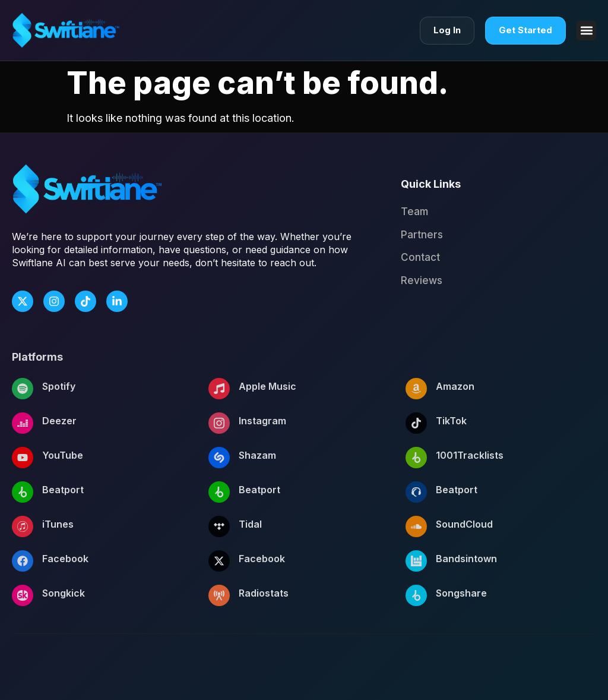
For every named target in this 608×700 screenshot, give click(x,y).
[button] (586, 31)
